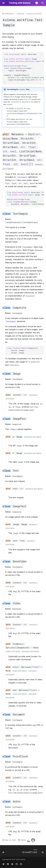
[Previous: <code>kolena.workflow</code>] (3, 852)
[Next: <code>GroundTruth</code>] (33, 852)
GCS (30, 99)
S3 (25, 99)
